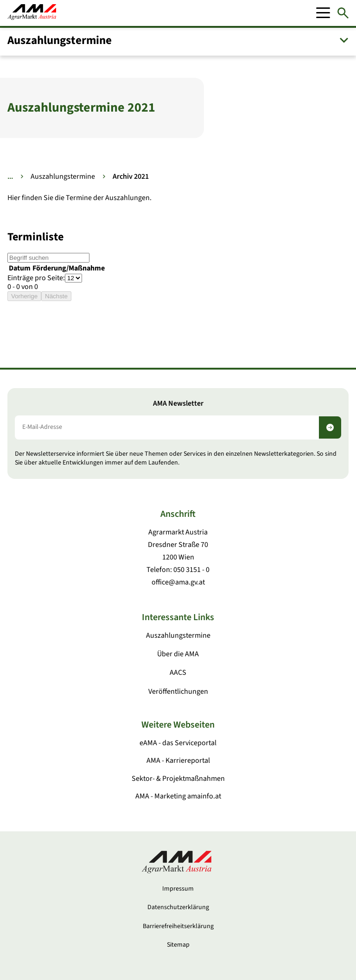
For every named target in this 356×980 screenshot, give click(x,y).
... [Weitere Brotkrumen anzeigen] (10, 176)
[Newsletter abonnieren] (330, 427)
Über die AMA (178, 654)
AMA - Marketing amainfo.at (178, 796)
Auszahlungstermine (63, 176)
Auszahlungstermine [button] (60, 40)
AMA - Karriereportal (178, 760)
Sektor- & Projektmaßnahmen (178, 779)
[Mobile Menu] (323, 13)
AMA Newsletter (178, 404)
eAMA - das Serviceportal (178, 743)
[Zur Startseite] (32, 13)
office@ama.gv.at (178, 582)
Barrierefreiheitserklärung (178, 926)
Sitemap (178, 945)
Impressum (178, 889)
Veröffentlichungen (178, 691)
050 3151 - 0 (191, 570)
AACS (178, 672)
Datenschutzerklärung (178, 907)
